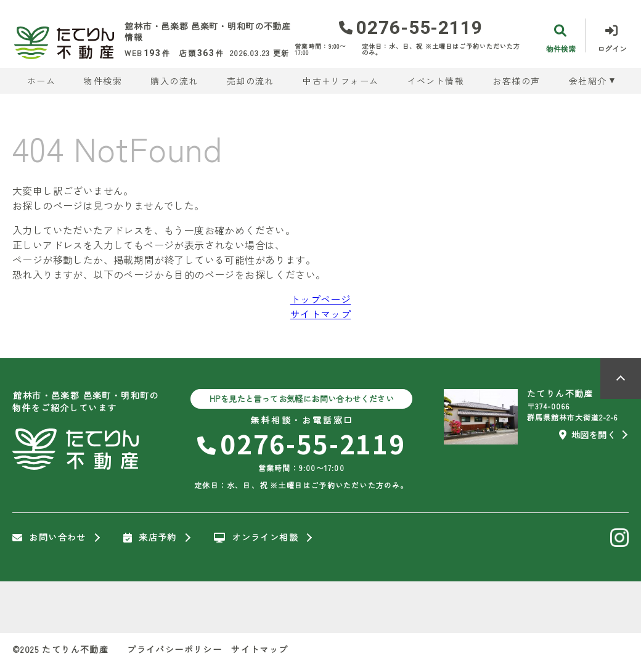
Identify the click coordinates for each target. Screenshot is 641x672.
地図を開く (587, 435)
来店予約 (150, 538)
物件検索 (103, 81)
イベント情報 (436, 81)
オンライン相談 (256, 538)
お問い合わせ (49, 538)
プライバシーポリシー (174, 649)
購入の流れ (174, 81)
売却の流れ (251, 81)
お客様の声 (516, 81)
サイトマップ (320, 314)
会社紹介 (588, 81)
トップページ (320, 299)
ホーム (41, 81)
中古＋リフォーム (341, 81)
